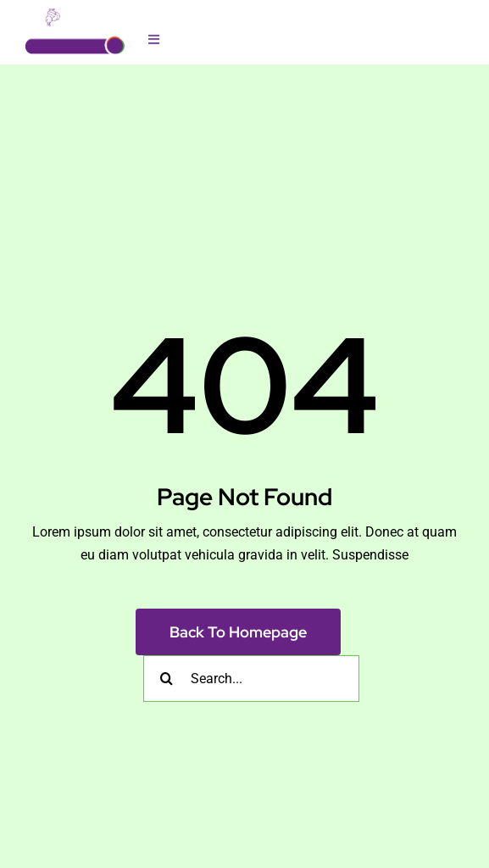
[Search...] (251, 679)
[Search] (167, 679)
